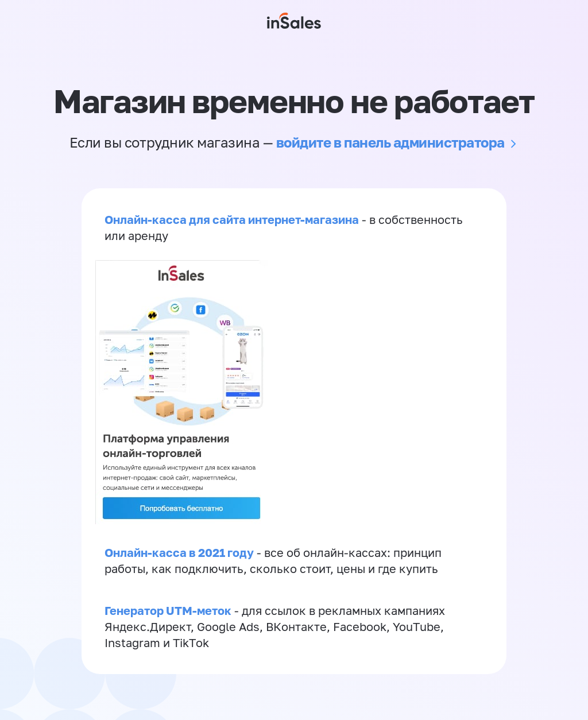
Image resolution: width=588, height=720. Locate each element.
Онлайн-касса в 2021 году (179, 552)
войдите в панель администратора (390, 142)
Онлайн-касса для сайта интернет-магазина (232, 219)
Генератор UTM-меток (168, 610)
